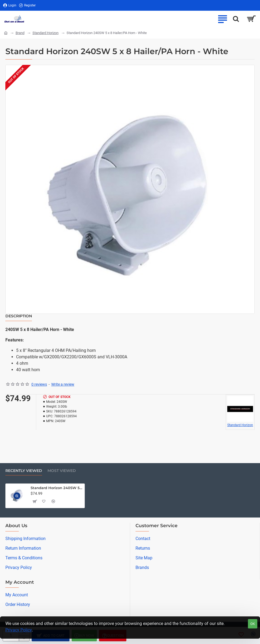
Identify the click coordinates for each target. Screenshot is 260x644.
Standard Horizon (45, 33)
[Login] (10, 5)
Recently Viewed (24, 471)
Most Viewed (62, 471)
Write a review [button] (63, 384)
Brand (20, 33)
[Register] (27, 5)
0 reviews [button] (39, 384)
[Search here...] (236, 19)
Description (19, 316)
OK (253, 624)
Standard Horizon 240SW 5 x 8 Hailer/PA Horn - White (57, 488)
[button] (17, 496)
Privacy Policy (19, 630)
